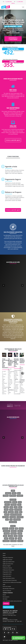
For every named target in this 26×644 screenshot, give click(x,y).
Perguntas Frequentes (8, 558)
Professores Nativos (7, 568)
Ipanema (11, 510)
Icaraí (19, 493)
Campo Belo (14, 531)
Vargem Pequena (13, 522)
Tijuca (7, 520)
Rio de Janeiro (13, 500)
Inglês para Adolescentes (9, 562)
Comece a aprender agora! (13, 140)
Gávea (11, 507)
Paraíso (6, 538)
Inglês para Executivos (8, 564)
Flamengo (6, 507)
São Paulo (13, 526)
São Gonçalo (20, 496)
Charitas (14, 493)
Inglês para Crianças (8, 560)
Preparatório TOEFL (7, 572)
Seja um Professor (7, 591)
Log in (13, 3)
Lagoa (5, 512)
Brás (16, 529)
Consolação (7, 533)
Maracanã (7, 515)
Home (4, 553)
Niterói (13, 491)
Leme (21, 512)
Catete (20, 502)
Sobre (4, 555)
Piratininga (6, 496)
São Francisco (13, 496)
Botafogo (15, 502)
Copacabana (14, 505)
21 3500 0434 (9, 2)
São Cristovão (20, 517)
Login (4, 584)
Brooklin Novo (7, 531)
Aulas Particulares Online (9, 578)
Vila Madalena (6, 541)
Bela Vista (12, 529)
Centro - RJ (7, 505)
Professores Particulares (8, 570)
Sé (16, 538)
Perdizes (20, 536)
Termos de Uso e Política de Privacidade (12, 582)
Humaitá (6, 510)
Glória (16, 507)
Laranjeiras (11, 512)
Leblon (16, 512)
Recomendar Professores (9, 589)
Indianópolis (14, 533)
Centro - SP (20, 531)
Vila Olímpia (20, 541)
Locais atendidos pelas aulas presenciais (12, 601)
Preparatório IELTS (7, 574)
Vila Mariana (13, 541)
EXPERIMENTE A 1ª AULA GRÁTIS (13, 39)
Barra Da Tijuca (8, 502)
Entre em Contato (7, 587)
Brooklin (21, 529)
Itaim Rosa (12, 538)
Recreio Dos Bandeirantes (16, 515)
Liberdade (10, 536)
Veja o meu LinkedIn (14, 446)
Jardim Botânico (18, 510)
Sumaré (20, 538)
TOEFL (10, 365)
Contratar (6, 603)
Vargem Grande (17, 520)
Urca (11, 520)
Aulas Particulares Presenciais (10, 580)
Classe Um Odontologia (18, 441)
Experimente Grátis (8, 607)
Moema (16, 536)
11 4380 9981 (20, 2)
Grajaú (20, 507)
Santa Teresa (6, 517)
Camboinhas (8, 493)
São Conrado (13, 517)
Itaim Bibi (20, 533)
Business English (7, 566)
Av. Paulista (5, 529)
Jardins (5, 536)
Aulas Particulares (7, 576)
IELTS (9, 364)
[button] (23, 7)
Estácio (19, 505)
